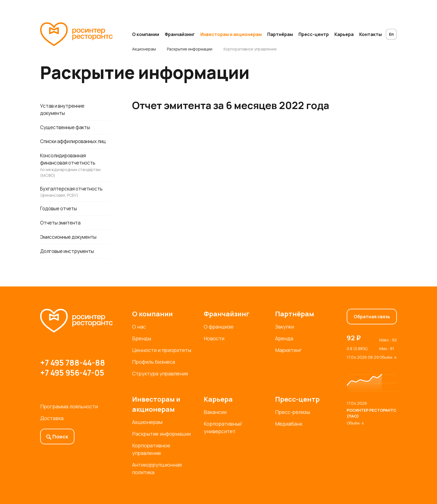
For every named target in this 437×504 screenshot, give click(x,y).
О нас (139, 327)
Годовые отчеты (60, 219)
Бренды (142, 338)
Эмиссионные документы (71, 248)
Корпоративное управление (250, 49)
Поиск (57, 437)
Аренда (284, 338)
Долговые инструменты (70, 262)
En (391, 34)
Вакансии (215, 412)
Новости (214, 338)
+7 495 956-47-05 (72, 373)
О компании (146, 34)
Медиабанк (289, 424)
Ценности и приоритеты (162, 350)
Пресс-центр (314, 34)
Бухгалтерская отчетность (75, 202)
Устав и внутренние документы (64, 110)
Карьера (344, 34)
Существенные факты (67, 128)
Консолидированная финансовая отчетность (75, 174)
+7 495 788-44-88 (73, 363)
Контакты (371, 34)
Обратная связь (372, 317)
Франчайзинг (180, 34)
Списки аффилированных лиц (70, 146)
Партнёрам (280, 34)
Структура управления (160, 373)
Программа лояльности (69, 406)
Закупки (285, 327)
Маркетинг (288, 350)
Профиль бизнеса (154, 362)
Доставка (52, 418)
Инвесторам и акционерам (231, 34)
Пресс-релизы (292, 412)
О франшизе (219, 327)
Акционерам (144, 49)
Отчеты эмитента (62, 233)
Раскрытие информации (190, 49)
